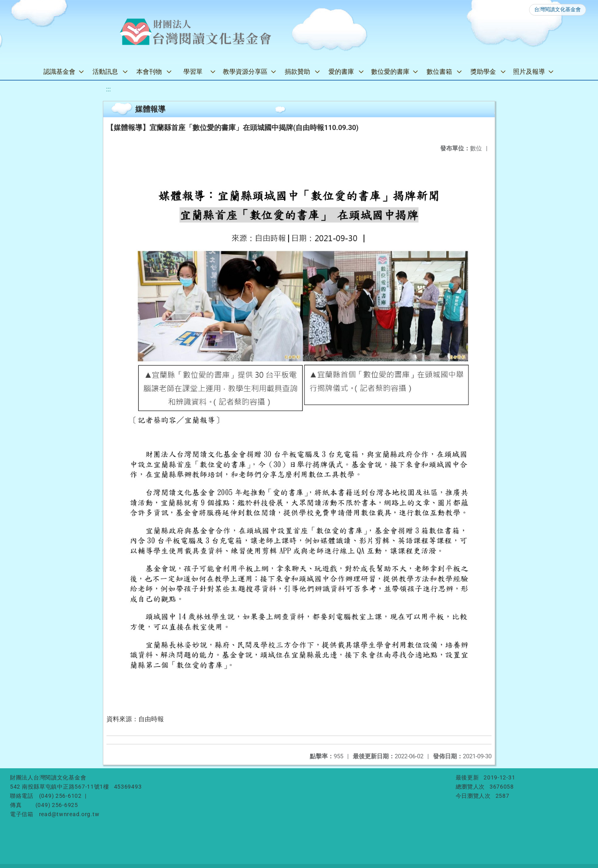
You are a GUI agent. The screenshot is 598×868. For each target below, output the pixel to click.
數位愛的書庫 (390, 72)
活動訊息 (105, 72)
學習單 (193, 72)
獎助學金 (483, 72)
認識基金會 (59, 72)
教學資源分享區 (245, 72)
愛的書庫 (341, 72)
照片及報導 (529, 72)
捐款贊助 (297, 72)
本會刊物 (149, 72)
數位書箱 (439, 72)
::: (108, 89)
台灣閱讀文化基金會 (558, 9)
